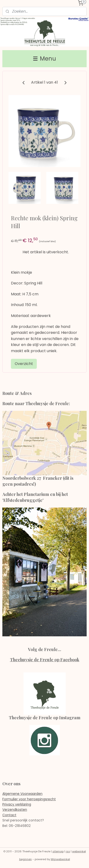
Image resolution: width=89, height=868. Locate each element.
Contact (9, 815)
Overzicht (24, 364)
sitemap (58, 851)
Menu (45, 59)
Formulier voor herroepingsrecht (29, 799)
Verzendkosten (15, 810)
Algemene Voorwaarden (22, 794)
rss (68, 851)
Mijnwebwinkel (60, 859)
